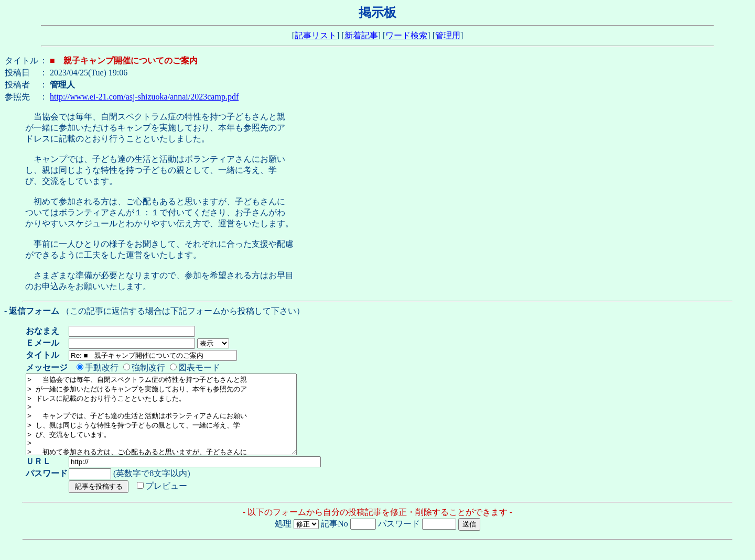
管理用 (448, 35)
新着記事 (361, 35)
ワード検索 (406, 35)
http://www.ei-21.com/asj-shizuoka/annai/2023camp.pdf (144, 97)
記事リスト (316, 35)
